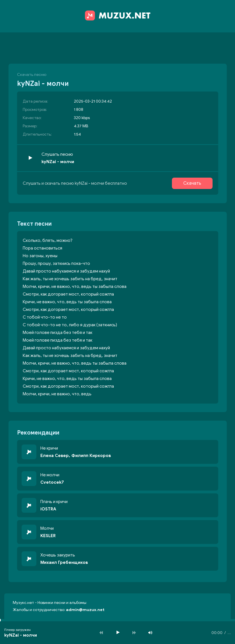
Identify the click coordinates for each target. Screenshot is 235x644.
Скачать (192, 183)
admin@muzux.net (85, 610)
